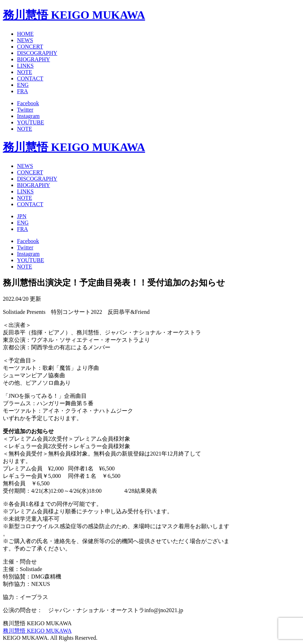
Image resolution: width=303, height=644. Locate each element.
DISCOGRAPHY (37, 53)
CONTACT (30, 78)
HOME (25, 34)
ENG (23, 85)
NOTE (25, 72)
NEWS (25, 40)
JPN (22, 216)
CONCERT (30, 47)
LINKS (25, 66)
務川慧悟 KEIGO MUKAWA (74, 15)
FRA (22, 91)
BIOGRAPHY (33, 59)
